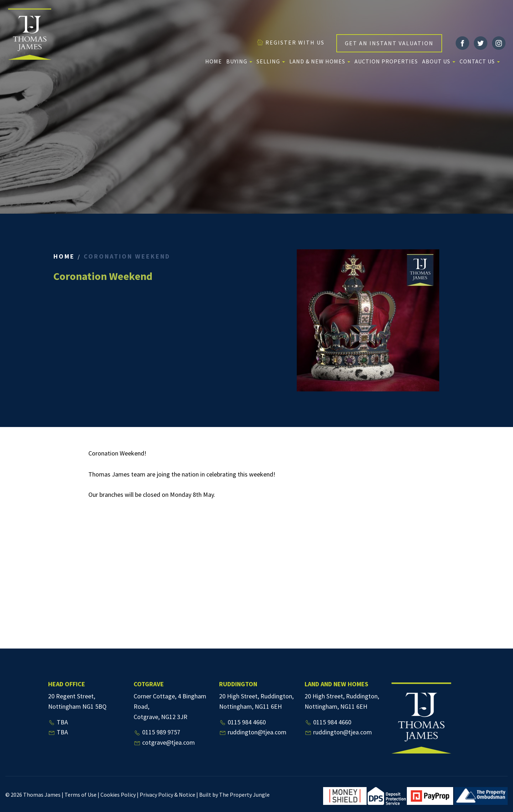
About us (439, 61)
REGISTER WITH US (291, 42)
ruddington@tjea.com (253, 732)
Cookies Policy (118, 795)
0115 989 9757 (157, 732)
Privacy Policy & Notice (167, 795)
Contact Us (480, 61)
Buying (239, 61)
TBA (58, 722)
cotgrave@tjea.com (164, 742)
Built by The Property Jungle (234, 795)
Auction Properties (386, 61)
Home (214, 61)
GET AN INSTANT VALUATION (389, 43)
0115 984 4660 (242, 722)
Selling (271, 61)
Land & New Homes (320, 61)
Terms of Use (81, 795)
